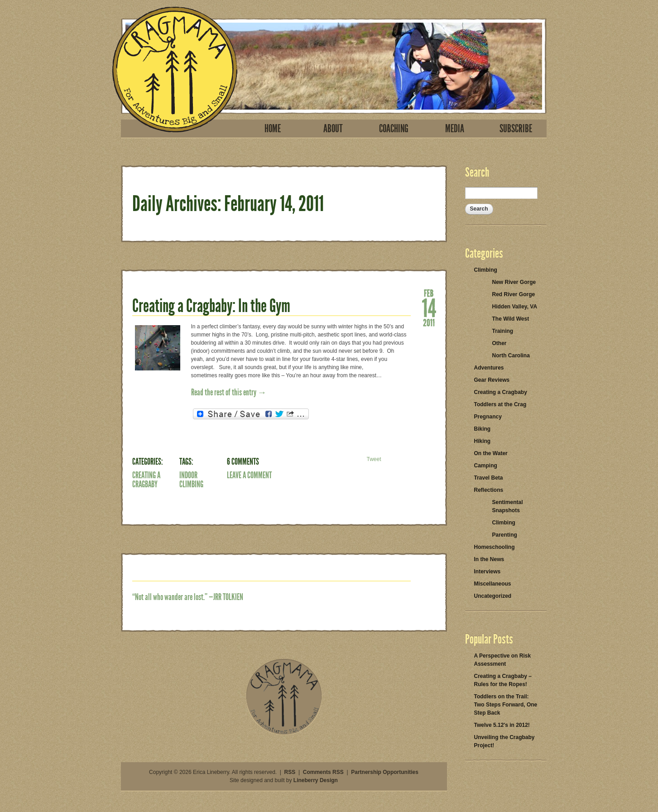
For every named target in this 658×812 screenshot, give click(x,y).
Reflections (489, 490)
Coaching (394, 129)
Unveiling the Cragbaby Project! (504, 741)
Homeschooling (495, 547)
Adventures (489, 368)
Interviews (487, 572)
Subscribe (516, 129)
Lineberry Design (316, 780)
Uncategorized (493, 596)
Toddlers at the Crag (500, 404)
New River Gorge (514, 282)
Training (503, 331)
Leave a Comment (249, 475)
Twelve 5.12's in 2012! (502, 725)
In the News (489, 559)
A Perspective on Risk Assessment (503, 660)
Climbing (486, 270)
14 (429, 307)
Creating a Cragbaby (146, 480)
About (333, 129)
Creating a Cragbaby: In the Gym (211, 306)
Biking (483, 429)
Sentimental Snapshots (508, 506)
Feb (429, 293)
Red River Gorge (514, 294)
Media (455, 129)
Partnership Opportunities (385, 772)
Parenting (505, 535)
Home (273, 129)
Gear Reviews (492, 380)
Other (500, 343)
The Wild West (511, 319)
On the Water (491, 453)
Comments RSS (323, 772)
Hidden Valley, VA (515, 307)
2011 (429, 322)
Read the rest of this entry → (229, 392)
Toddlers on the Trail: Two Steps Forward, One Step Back (506, 705)
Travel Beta (489, 478)
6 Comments (243, 461)
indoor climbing (191, 480)
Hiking (483, 441)
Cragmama (175, 70)
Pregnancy (488, 417)
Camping (486, 466)
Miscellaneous (493, 584)
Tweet (374, 459)
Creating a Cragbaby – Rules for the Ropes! (503, 680)
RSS (290, 772)
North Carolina (511, 356)
